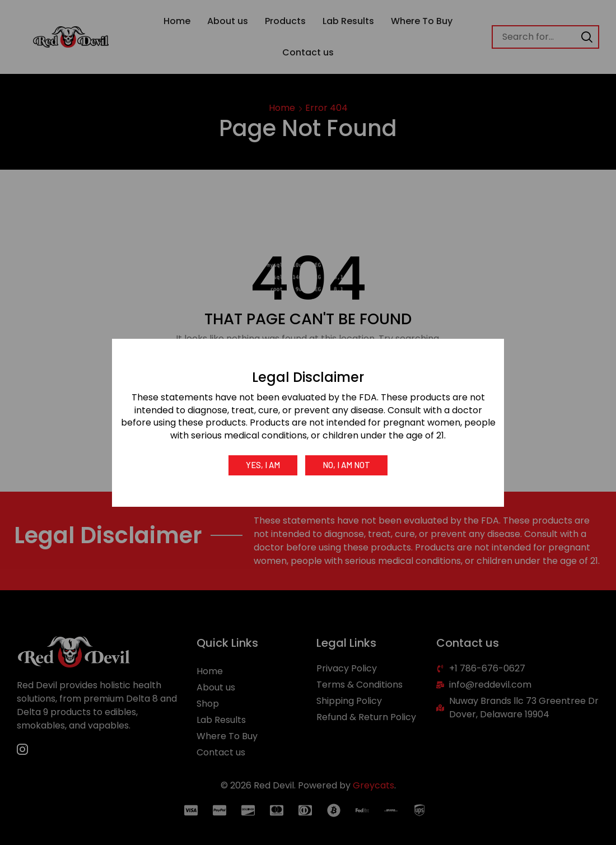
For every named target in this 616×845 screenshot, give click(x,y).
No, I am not (346, 465)
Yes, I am (263, 465)
